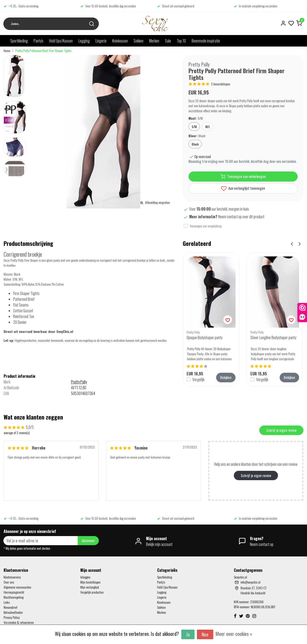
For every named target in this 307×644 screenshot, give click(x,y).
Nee (205, 634)
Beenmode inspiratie (206, 41)
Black (195, 144)
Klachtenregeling (14, 597)
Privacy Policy (12, 617)
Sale (168, 41)
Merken (154, 41)
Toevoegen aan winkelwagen (243, 177)
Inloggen (85, 577)
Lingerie (101, 41)
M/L (208, 127)
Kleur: (197, 136)
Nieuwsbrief (10, 607)
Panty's (38, 41)
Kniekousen (120, 41)
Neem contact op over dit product (241, 217)
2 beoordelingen (221, 84)
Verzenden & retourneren (19, 622)
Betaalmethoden (13, 612)
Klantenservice (12, 577)
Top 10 (181, 41)
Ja (188, 634)
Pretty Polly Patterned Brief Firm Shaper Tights (43, 51)
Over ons (9, 582)
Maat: (196, 118)
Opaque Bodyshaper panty (204, 337)
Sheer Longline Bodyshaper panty (273, 337)
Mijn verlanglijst (90, 587)
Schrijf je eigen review (281, 430)
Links (7, 602)
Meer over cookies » (234, 634)
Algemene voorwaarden (17, 587)
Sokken (139, 41)
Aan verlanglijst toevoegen (243, 189)
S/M (194, 127)
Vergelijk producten (92, 592)
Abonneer (88, 541)
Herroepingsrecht (14, 592)
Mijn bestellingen (90, 582)
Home (7, 51)
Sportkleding (19, 41)
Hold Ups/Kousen (61, 41)
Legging (84, 41)
